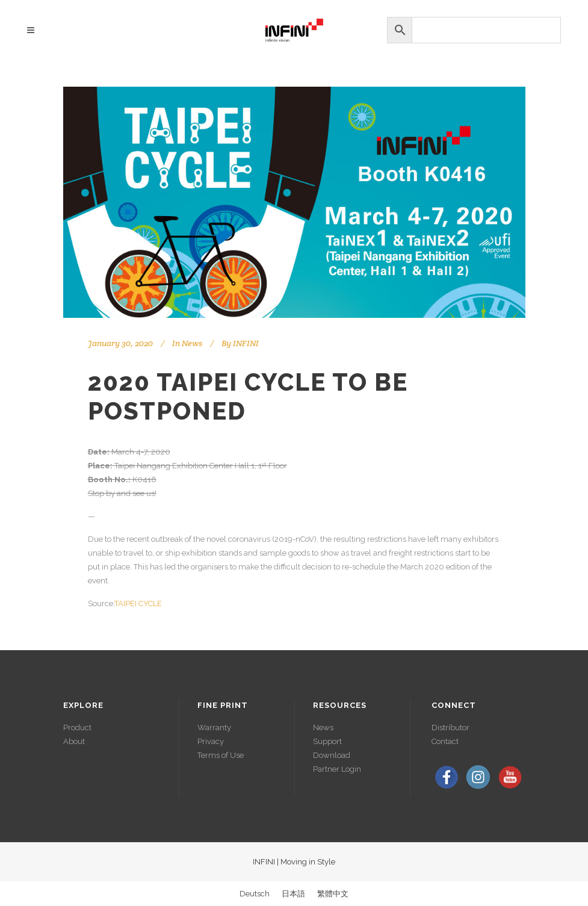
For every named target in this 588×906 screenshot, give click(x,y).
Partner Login (337, 769)
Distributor (450, 728)
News (192, 343)
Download (332, 755)
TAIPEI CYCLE (138, 603)
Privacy (211, 741)
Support (327, 741)
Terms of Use (221, 755)
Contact (445, 741)
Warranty (214, 728)
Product (77, 728)
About (74, 741)
